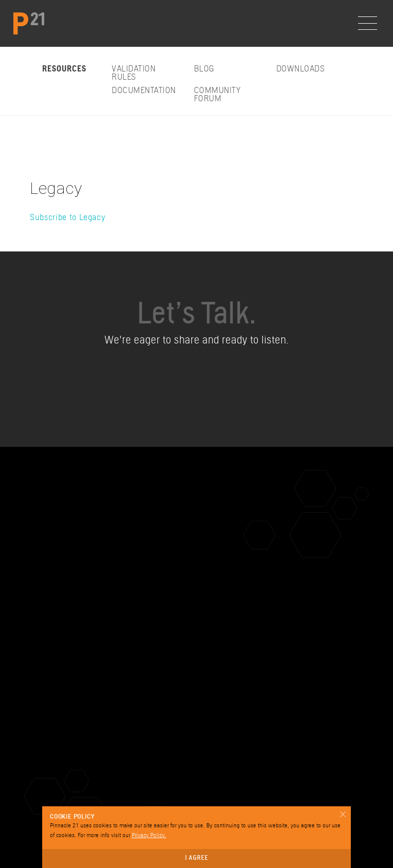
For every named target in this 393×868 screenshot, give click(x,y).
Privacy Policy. (149, 836)
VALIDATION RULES (133, 74)
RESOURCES (64, 69)
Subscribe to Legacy (67, 218)
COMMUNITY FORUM (218, 95)
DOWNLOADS (301, 69)
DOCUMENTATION (144, 91)
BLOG (204, 69)
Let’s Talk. (196, 317)
